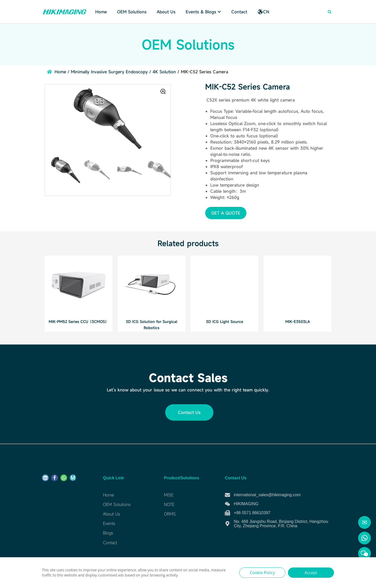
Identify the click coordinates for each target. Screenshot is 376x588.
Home (101, 12)
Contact (239, 12)
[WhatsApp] (64, 478)
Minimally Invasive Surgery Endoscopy (109, 72)
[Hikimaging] (65, 12)
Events (109, 523)
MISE (169, 495)
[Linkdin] (45, 478)
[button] (226, 213)
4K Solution (164, 72)
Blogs (108, 533)
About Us (166, 12)
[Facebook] (55, 478)
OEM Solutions (117, 504)
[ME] (73, 478)
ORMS (170, 514)
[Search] (330, 12)
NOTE (169, 504)
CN (263, 12)
